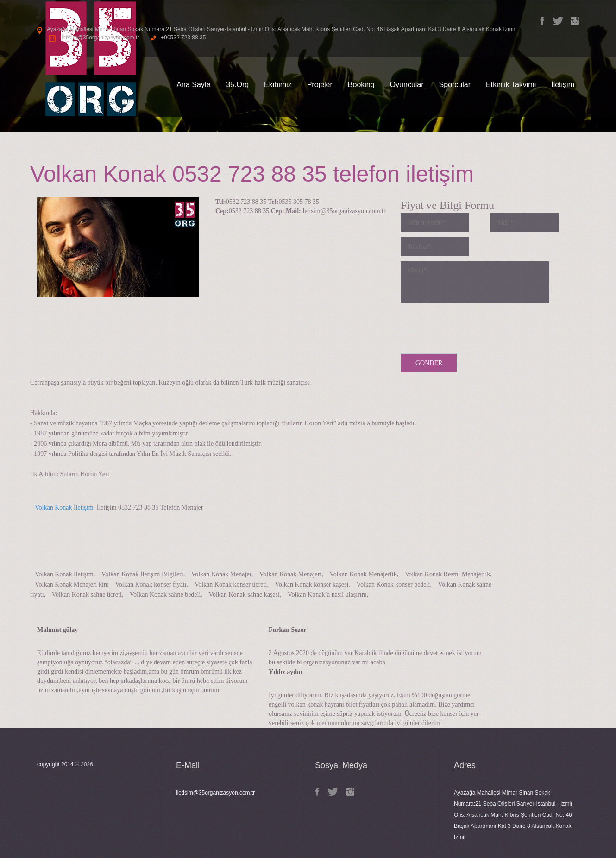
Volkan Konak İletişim (62, 508)
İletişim (563, 85)
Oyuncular (407, 85)
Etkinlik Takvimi (511, 85)
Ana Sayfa (194, 85)
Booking (361, 85)
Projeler (320, 85)
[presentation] (471, 326)
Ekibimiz (278, 85)
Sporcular (455, 85)
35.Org (237, 85)
